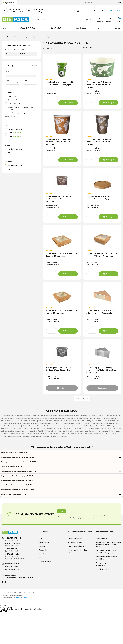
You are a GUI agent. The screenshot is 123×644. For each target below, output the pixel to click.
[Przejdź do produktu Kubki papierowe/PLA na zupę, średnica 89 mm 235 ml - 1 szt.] (62, 353)
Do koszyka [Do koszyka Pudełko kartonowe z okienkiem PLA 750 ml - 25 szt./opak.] (68, 331)
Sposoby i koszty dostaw (77, 542)
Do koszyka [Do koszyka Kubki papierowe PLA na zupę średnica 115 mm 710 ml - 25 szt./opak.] (68, 160)
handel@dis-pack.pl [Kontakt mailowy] (13, 567)
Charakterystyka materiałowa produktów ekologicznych (107, 552)
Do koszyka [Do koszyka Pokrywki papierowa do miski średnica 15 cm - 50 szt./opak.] (108, 217)
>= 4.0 (15, 136)
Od (8, 80)
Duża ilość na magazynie (16, 104)
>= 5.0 (15, 133)
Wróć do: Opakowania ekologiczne (16, 50)
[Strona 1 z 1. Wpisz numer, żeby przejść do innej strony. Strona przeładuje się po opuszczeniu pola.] (83, 399)
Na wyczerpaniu (14, 96)
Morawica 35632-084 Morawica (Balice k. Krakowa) (19, 576)
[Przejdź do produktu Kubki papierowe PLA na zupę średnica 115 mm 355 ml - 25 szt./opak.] (102, 67)
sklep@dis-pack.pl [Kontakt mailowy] (12, 570)
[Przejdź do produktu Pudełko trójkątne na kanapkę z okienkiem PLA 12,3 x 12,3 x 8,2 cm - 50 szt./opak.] (102, 353)
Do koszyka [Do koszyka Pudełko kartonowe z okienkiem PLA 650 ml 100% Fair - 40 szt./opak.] (108, 274)
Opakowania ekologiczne (22, 37)
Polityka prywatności (47, 554)
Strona (78, 399)
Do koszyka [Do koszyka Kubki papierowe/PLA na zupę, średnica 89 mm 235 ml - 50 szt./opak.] (68, 217)
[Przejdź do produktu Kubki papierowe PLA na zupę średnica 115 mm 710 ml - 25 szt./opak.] (62, 124)
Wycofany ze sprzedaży (16, 113)
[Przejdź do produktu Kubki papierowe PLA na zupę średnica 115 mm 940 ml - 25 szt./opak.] (102, 124)
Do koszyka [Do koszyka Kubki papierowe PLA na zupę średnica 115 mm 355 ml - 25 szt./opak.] (108, 103)
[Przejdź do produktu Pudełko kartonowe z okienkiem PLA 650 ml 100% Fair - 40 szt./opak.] (102, 238)
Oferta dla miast (45, 562)
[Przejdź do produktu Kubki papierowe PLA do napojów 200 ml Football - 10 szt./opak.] (62, 67)
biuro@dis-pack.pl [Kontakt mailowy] (12, 564)
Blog (41, 558)
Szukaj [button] (89, 19)
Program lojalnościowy (76, 546)
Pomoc (88, 3)
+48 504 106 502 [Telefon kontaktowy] (13, 554)
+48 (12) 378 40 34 (16, 12)
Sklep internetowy (15, 598)
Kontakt (42, 546)
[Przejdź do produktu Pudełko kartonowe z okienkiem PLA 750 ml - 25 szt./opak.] (62, 296)
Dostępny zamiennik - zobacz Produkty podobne (22, 108)
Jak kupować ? (102, 538)
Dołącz (61, 511)
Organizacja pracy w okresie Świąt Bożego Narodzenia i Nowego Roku (108, 544)
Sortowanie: (89, 47)
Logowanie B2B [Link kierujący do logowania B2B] (10, 3)
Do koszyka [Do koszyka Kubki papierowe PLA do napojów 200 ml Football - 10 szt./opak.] (68, 103)
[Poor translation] (5, 612)
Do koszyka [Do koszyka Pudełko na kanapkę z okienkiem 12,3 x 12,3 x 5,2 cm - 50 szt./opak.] (108, 331)
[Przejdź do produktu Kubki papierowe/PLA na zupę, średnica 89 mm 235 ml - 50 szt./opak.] (62, 181)
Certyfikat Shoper (103, 569)
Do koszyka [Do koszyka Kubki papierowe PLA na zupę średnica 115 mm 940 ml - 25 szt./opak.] (108, 160)
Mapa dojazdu (44, 542)
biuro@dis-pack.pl (40, 12)
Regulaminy (43, 550)
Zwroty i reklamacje (75, 538)
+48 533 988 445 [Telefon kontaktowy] (13, 549)
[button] (36, 72)
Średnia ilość (12, 100)
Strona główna (6, 37)
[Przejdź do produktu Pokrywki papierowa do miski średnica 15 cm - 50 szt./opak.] (102, 181)
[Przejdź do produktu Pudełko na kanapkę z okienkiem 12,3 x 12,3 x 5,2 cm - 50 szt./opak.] (102, 296)
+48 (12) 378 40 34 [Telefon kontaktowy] (14, 538)
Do (26, 80)
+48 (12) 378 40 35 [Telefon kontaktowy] (14, 543)
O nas (41, 538)
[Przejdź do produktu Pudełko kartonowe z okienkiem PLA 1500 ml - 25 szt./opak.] (62, 238)
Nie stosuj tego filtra (15, 129)
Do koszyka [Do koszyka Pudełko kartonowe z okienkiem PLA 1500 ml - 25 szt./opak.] (68, 274)
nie (9, 153)
